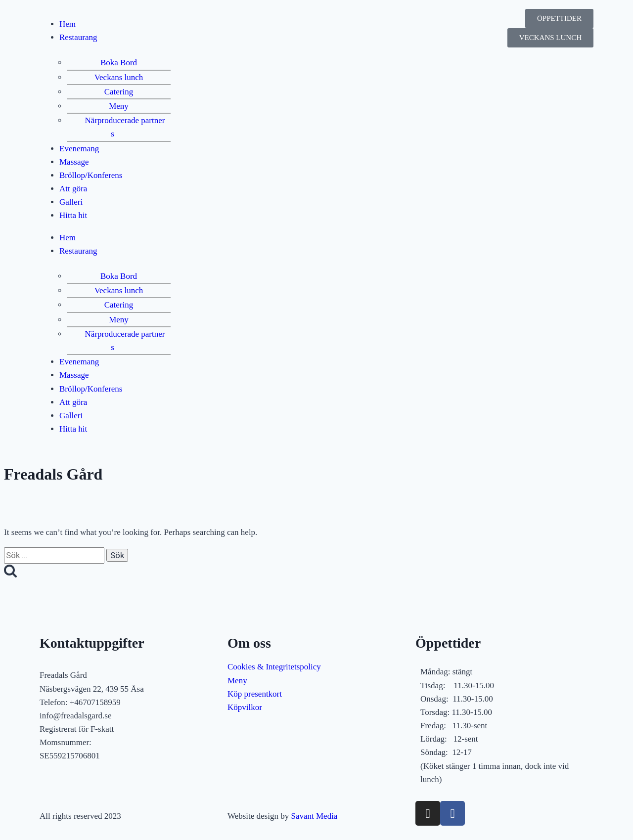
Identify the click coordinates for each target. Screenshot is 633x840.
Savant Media (314, 816)
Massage (74, 162)
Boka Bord (119, 63)
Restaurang (78, 37)
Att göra (73, 189)
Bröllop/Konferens (91, 175)
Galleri (71, 202)
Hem (68, 24)
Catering (119, 92)
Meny (119, 106)
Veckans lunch (119, 77)
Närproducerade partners (125, 127)
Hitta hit (73, 215)
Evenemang (79, 149)
